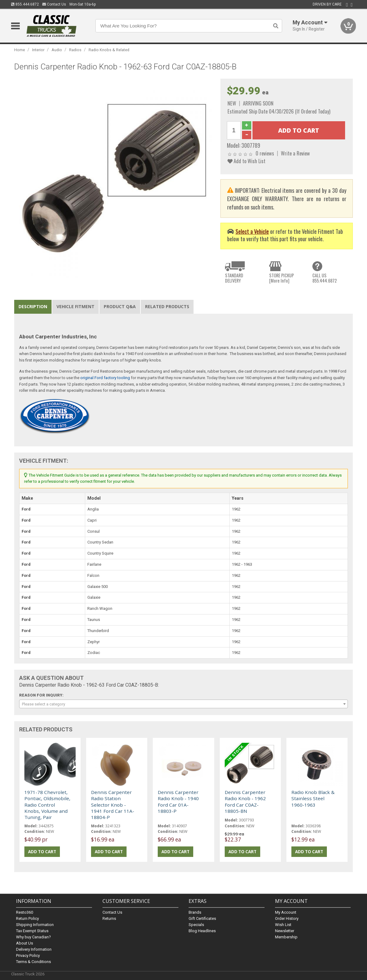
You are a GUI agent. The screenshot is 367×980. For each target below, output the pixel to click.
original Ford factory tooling (105, 378)
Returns (109, 918)
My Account (286, 912)
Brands (195, 912)
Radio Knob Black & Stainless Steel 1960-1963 (313, 798)
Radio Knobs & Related (109, 50)
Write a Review (295, 153)
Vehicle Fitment (75, 306)
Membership (286, 937)
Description (33, 306)
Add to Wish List (246, 161)
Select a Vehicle (252, 231)
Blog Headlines (202, 931)
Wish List (283, 925)
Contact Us (54, 4)
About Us (25, 943)
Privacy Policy (28, 955)
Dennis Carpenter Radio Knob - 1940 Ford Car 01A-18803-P (178, 802)
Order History (287, 918)
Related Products (167, 306)
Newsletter (285, 931)
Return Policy (27, 918)
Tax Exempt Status (32, 931)
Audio (57, 50)
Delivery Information (34, 949)
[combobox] (184, 704)
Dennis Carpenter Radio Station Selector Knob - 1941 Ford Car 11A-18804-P (113, 805)
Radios (75, 50)
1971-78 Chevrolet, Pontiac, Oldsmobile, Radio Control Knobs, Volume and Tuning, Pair (47, 805)
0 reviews (265, 153)
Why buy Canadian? (33, 937)
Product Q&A (120, 306)
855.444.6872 (25, 4)
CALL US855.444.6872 (325, 278)
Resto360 (25, 912)
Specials (196, 925)
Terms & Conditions (33, 962)
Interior (38, 50)
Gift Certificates (202, 918)
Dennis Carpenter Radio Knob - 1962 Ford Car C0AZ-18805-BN (245, 802)
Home (20, 50)
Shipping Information (35, 925)
